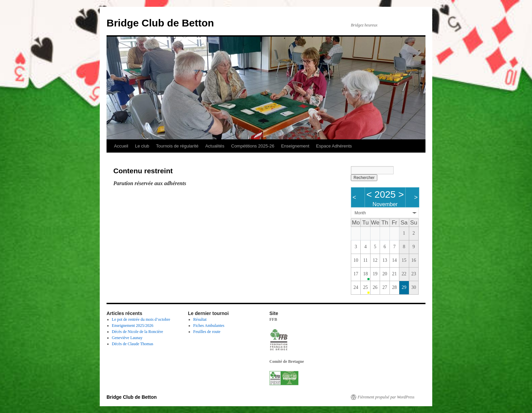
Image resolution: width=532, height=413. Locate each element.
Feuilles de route (207, 332)
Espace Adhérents (334, 146)
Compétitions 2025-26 (253, 146)
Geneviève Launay (127, 338)
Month (360, 213)
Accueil (121, 146)
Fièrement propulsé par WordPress (386, 397)
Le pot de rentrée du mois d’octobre (141, 319)
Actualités (215, 146)
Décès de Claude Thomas (133, 344)
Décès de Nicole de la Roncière (138, 332)
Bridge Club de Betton (160, 23)
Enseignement (295, 146)
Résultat (200, 319)
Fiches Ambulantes (209, 326)
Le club (142, 146)
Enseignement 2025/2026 (133, 326)
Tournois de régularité (177, 146)
